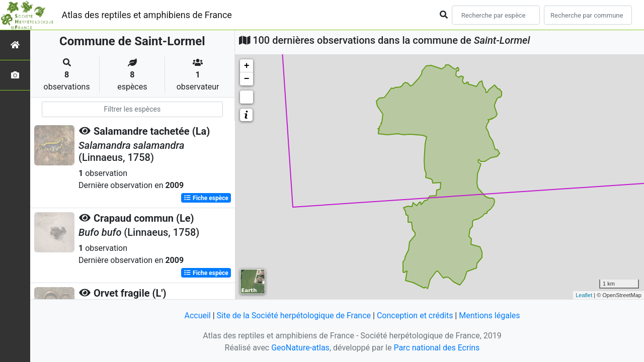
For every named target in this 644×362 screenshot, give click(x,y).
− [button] (247, 79)
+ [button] (247, 66)
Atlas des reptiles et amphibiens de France (147, 15)
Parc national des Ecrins (436, 348)
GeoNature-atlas (300, 348)
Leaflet (584, 295)
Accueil (197, 315)
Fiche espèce (206, 198)
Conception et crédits (415, 315)
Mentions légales (489, 315)
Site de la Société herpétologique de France (294, 315)
